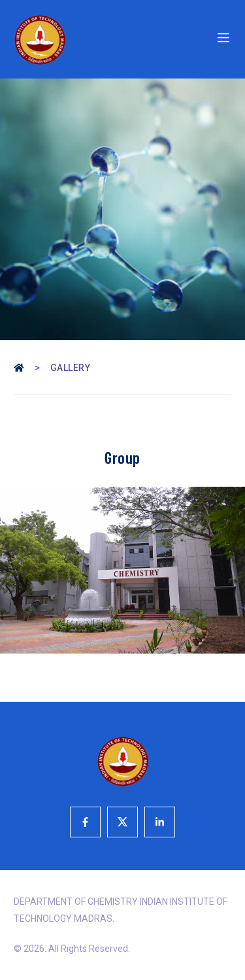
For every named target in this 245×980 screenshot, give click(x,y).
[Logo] (65, 39)
